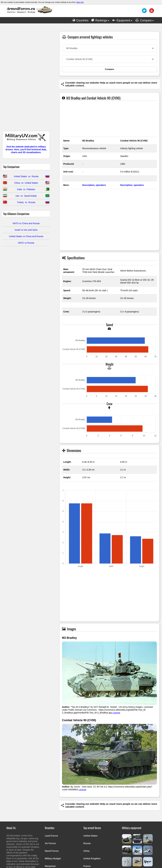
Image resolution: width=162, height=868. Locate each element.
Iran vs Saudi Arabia (26, 196)
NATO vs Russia (26, 243)
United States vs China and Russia (26, 236)
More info (80, 2)
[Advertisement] (26, 79)
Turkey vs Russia (26, 202)
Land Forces (51, 836)
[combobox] (109, 48)
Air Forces (50, 843)
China (86, 851)
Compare (109, 69)
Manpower (50, 866)
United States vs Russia (26, 176)
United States (90, 836)
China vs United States (26, 183)
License (116, 713)
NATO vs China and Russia (26, 223)
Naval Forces (52, 851)
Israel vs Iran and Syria (26, 230)
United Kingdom (92, 859)
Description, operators (94, 185)
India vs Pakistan (26, 189)
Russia (87, 843)
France (87, 866)
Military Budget (53, 859)
